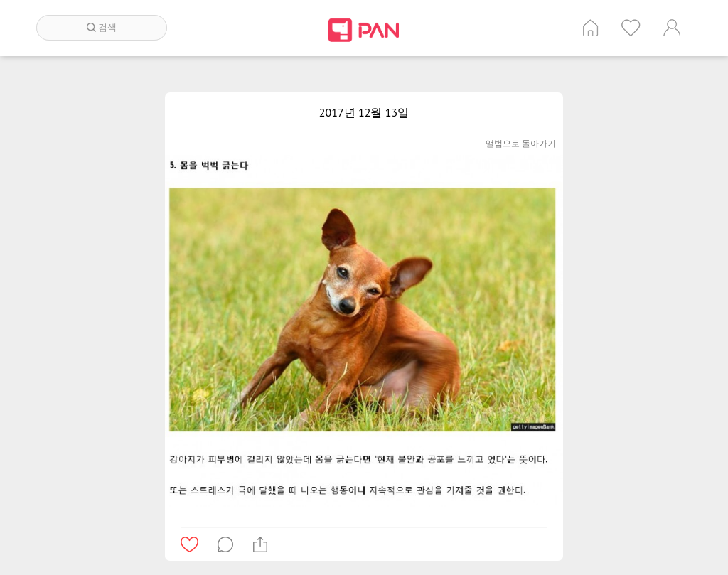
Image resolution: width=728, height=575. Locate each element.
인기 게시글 (631, 28)
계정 (672, 28)
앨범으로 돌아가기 (521, 143)
